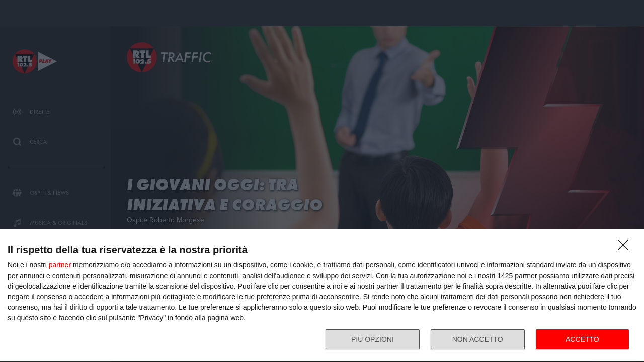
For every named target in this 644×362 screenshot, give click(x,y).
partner (60, 265)
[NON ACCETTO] (626, 248)
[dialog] (322, 296)
